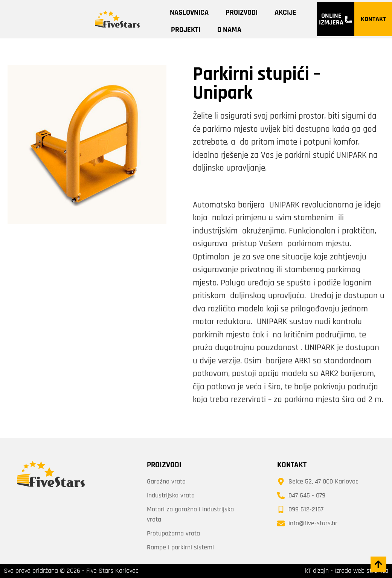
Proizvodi (242, 12)
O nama (229, 30)
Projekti (186, 30)
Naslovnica (189, 12)
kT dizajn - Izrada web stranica (347, 571)
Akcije (285, 12)
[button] (378, 564)
